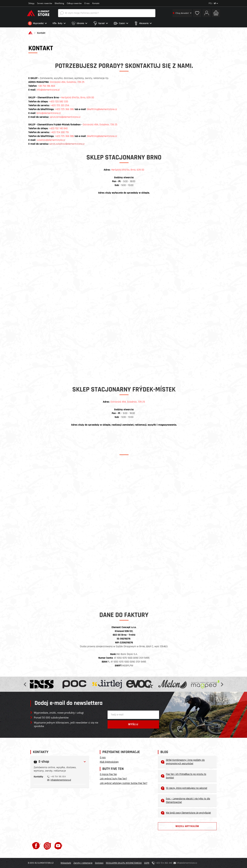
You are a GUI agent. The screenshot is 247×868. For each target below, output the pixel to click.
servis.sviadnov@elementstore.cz (67, 144)
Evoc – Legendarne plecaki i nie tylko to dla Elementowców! (186, 801)
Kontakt (96, 3)
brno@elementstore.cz (49, 113)
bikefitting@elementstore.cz (102, 109)
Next (222, 684)
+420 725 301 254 (60, 105)
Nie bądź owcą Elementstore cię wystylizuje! (186, 813)
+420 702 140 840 (58, 128)
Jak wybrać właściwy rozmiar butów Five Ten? (124, 783)
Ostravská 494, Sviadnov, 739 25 (67, 82)
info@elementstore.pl (48, 90)
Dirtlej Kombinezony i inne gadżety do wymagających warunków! (183, 762)
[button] (39, 23)
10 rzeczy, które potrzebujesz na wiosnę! (184, 788)
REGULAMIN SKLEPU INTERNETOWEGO (124, 863)
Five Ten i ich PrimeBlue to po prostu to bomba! (184, 776)
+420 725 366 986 (64, 109)
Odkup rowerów (74, 3)
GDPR (147, 863)
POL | (213, 3)
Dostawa (99, 863)
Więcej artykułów (187, 826)
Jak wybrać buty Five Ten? (113, 779)
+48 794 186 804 (46, 86)
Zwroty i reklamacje (83, 863)
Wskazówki (66, 863)
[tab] (60, 766)
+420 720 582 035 (59, 102)
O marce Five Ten (108, 774)
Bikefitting (59, 3)
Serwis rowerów (45, 3)
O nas (87, 3)
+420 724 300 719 (59, 132)
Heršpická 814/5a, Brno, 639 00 (128, 170)
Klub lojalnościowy (109, 762)
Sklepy (31, 3)
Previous (25, 684)
